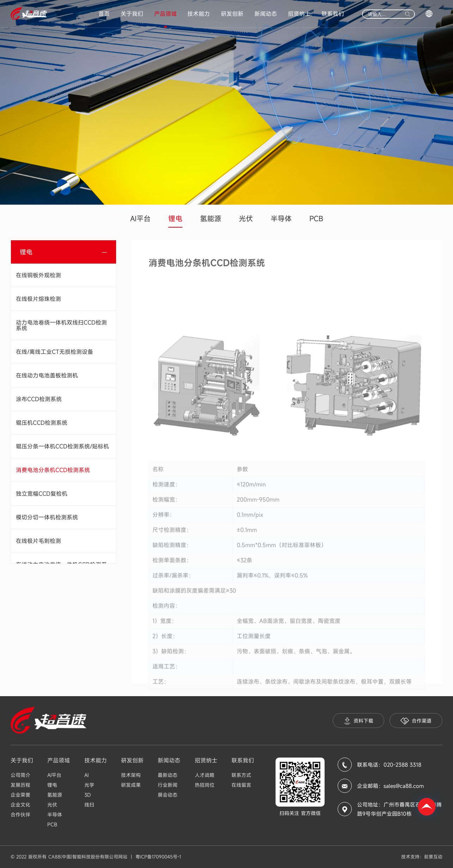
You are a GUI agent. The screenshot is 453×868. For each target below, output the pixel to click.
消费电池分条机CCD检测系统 (53, 470)
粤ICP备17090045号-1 (158, 857)
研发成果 (131, 785)
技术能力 (199, 14)
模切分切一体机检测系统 (47, 517)
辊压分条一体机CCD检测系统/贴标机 (62, 446)
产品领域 (165, 14)
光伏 (246, 219)
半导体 (281, 219)
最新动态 (168, 775)
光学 (89, 785)
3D (87, 795)
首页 (104, 14)
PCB (316, 219)
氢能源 (211, 219)
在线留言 (241, 785)
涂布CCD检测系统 (39, 399)
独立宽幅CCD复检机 (42, 494)
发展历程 (20, 785)
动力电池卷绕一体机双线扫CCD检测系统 (61, 325)
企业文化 (20, 805)
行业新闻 (168, 785)
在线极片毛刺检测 (38, 541)
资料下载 (358, 721)
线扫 (89, 805)
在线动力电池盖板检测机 (47, 375)
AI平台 (140, 219)
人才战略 (205, 775)
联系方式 (241, 775)
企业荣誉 (20, 795)
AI (86, 775)
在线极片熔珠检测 (38, 299)
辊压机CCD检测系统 (42, 423)
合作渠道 (416, 721)
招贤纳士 (299, 14)
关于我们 (132, 14)
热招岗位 (205, 785)
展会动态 (168, 795)
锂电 (175, 219)
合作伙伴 (20, 815)
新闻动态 (266, 14)
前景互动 (433, 857)
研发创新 (232, 14)
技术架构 (131, 775)
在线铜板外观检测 (38, 275)
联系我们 (333, 14)
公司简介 (20, 775)
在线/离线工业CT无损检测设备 (55, 352)
